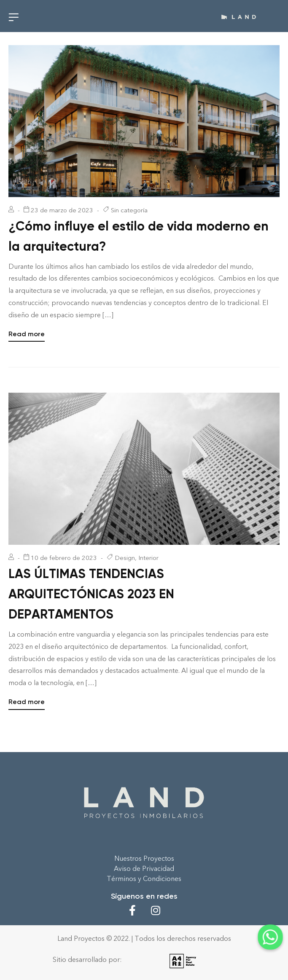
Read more (27, 333)
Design (125, 558)
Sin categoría (129, 210)
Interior (148, 558)
